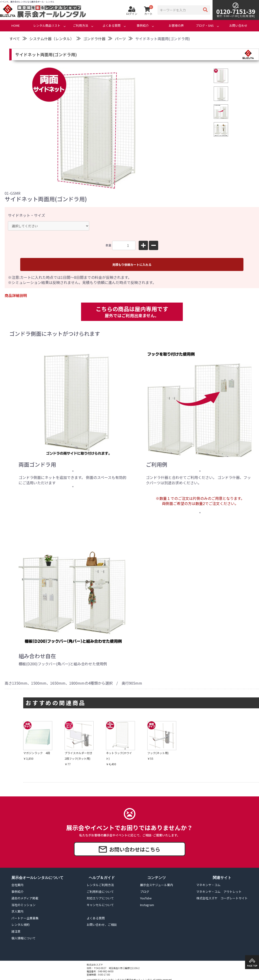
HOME (16, 26)
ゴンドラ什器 (94, 39)
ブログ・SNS (205, 26)
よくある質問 (111, 26)
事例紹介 (143, 26)
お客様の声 (176, 26)
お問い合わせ (238, 26)
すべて (15, 39)
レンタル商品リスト (47, 26)
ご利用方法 (80, 26)
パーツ (120, 39)
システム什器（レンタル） (52, 39)
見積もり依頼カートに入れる (132, 265)
